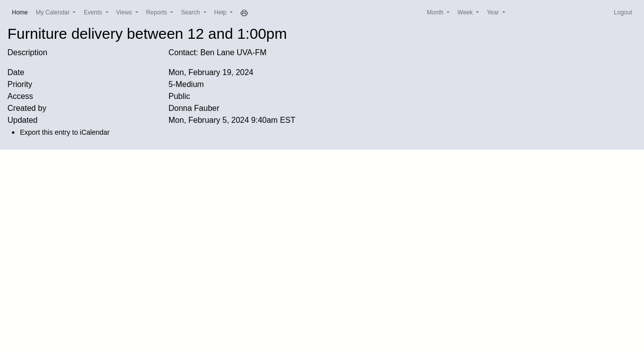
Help (221, 12)
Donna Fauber (194, 108)
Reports (157, 12)
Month (436, 12)
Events (93, 12)
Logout (623, 12)
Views (125, 12)
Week (466, 12)
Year (494, 12)
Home (22, 12)
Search (191, 12)
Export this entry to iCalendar (65, 132)
